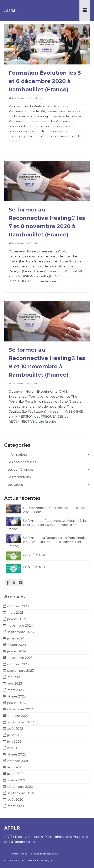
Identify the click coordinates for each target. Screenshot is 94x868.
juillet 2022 (16, 735)
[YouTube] (21, 583)
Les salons (15, 484)
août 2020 (15, 799)
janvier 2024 (17, 651)
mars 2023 (15, 690)
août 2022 (15, 729)
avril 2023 (15, 683)
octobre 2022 (18, 716)
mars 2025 (15, 613)
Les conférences (20, 469)
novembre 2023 (20, 658)
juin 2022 (14, 741)
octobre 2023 (18, 664)
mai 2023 (14, 677)
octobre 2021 (18, 761)
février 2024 (17, 645)
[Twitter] (14, 583)
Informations (17, 454)
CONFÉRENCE (34, 555)
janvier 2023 (17, 703)
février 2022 (17, 754)
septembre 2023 (21, 671)
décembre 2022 (20, 709)
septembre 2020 (21, 793)
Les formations (34, 98)
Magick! (49, 860)
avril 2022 (15, 748)
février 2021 (16, 780)
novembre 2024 (20, 625)
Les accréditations (22, 462)
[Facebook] (8, 583)
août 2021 (15, 767)
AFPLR (8, 10)
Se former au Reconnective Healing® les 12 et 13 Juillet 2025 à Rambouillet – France (47, 525)
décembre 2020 (20, 787)
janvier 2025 (17, 619)
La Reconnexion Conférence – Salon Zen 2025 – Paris (55, 510)
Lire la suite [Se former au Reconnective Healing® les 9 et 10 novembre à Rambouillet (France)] (47, 421)
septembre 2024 (21, 632)
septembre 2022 (21, 722)
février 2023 (17, 696)
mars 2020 (16, 806)
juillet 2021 (15, 774)
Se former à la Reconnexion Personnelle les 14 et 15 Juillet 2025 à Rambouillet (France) (46, 542)
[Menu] (85, 10)
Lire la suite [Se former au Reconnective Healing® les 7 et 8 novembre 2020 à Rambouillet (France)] (47, 281)
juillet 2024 (16, 638)
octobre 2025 (18, 606)
